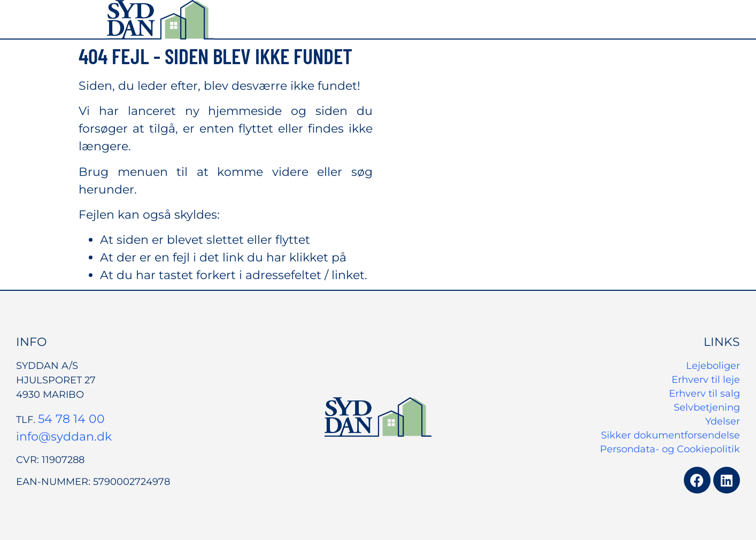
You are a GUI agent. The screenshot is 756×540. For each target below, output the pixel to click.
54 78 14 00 (71, 419)
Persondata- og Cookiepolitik (670, 449)
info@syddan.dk (64, 437)
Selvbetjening (707, 407)
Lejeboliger (713, 366)
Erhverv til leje (706, 380)
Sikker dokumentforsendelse (670, 435)
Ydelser (723, 421)
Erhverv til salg (704, 394)
